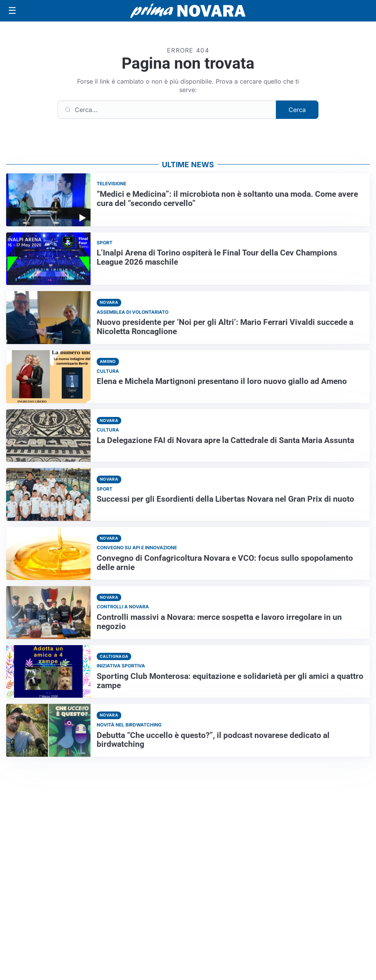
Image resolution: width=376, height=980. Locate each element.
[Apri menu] (12, 11)
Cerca (297, 110)
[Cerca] (167, 110)
